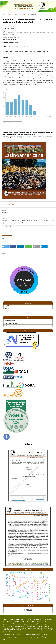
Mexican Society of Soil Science (34, 621)
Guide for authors (10, 326)
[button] (5, 247)
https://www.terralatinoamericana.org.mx (15, 626)
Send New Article (10, 321)
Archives (11, 14)
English (7, 306)
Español (7, 308)
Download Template (11, 323)
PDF (5, 204)
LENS (12, 204)
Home (4, 14)
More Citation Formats (9, 227)
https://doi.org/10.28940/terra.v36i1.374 (17, 47)
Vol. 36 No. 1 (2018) (20, 14)
